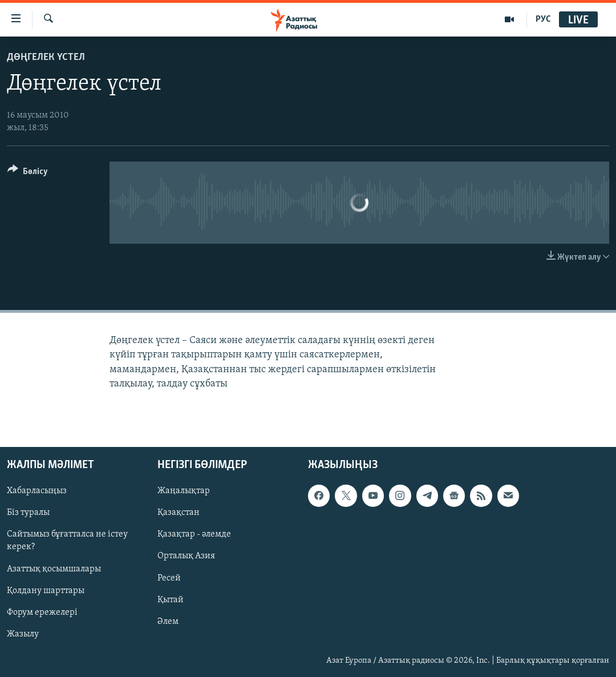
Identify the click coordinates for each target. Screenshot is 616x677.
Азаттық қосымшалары (54, 569)
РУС (543, 19)
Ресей (169, 578)
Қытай (171, 599)
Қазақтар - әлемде (194, 534)
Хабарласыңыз (37, 491)
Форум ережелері (42, 612)
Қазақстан (179, 513)
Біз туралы (28, 513)
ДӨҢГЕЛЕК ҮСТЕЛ (46, 57)
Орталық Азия (186, 556)
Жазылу (23, 634)
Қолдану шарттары (46, 590)
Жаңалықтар (184, 491)
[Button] (28, 173)
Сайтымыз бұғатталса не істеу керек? (67, 541)
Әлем (168, 622)
